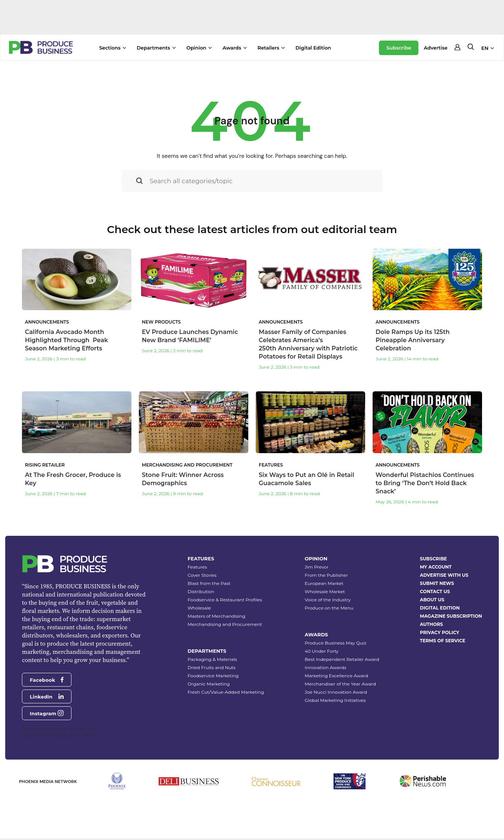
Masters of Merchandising (216, 616)
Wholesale (199, 608)
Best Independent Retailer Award (342, 659)
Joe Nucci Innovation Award (336, 692)
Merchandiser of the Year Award (340, 684)
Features (197, 567)
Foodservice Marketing (213, 676)
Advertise (436, 48)
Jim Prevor (317, 567)
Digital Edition (313, 48)
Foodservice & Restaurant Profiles (225, 600)
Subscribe (399, 48)
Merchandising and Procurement (225, 624)
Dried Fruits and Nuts (212, 667)
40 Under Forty (322, 651)
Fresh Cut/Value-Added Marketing (226, 692)
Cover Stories (202, 575)
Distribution (201, 591)
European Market (324, 583)
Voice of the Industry (328, 600)
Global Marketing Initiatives (335, 700)
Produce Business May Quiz (336, 643)
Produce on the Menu (329, 608)
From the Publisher (326, 575)
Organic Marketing (209, 684)
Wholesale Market (325, 591)
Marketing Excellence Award (336, 676)
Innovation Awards (326, 667)
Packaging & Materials (212, 659)
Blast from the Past (209, 583)
